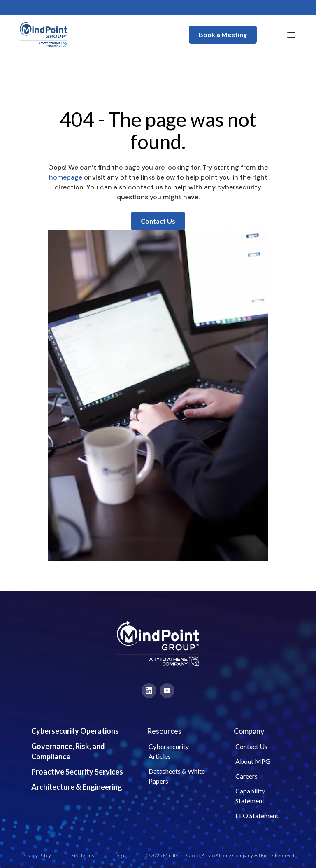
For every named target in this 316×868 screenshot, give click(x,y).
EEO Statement (257, 815)
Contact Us (158, 221)
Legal (120, 855)
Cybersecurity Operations (75, 731)
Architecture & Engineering (77, 787)
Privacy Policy (37, 855)
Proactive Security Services (77, 772)
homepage (66, 177)
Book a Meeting (223, 34)
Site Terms (83, 855)
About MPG (253, 761)
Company (249, 731)
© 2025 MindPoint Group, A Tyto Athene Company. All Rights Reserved (220, 855)
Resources (164, 731)
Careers (246, 776)
